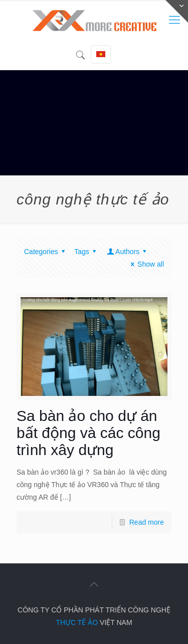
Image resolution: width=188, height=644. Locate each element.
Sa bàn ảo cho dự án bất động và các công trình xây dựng (88, 433)
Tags (86, 252)
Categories (46, 252)
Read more (147, 522)
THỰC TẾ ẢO (77, 622)
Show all (146, 264)
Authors (127, 252)
